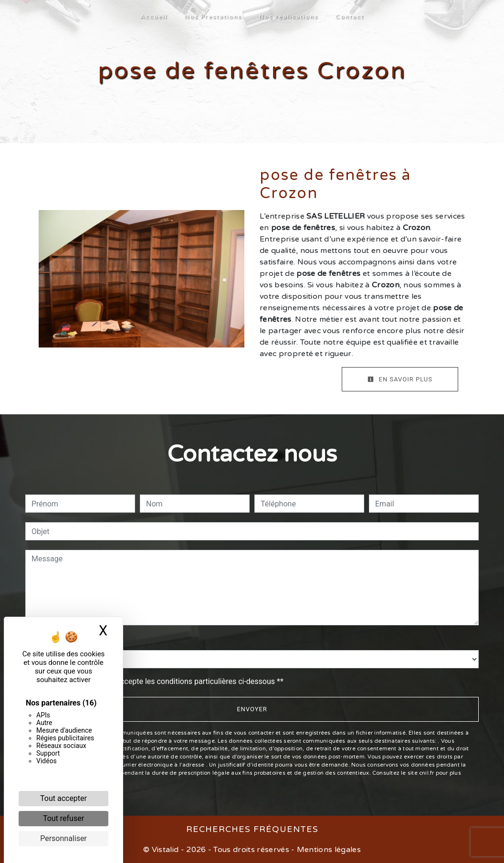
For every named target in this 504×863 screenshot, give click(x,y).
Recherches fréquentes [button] (252, 829)
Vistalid (165, 850)
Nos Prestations (213, 17)
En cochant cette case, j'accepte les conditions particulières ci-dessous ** (159, 681)
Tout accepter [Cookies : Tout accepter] (63, 798)
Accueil (154, 17)
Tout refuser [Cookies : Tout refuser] (63, 818)
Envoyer (252, 709)
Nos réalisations (289, 17)
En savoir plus (400, 379)
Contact (350, 17)
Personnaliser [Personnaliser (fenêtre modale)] (63, 838)
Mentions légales (328, 850)
